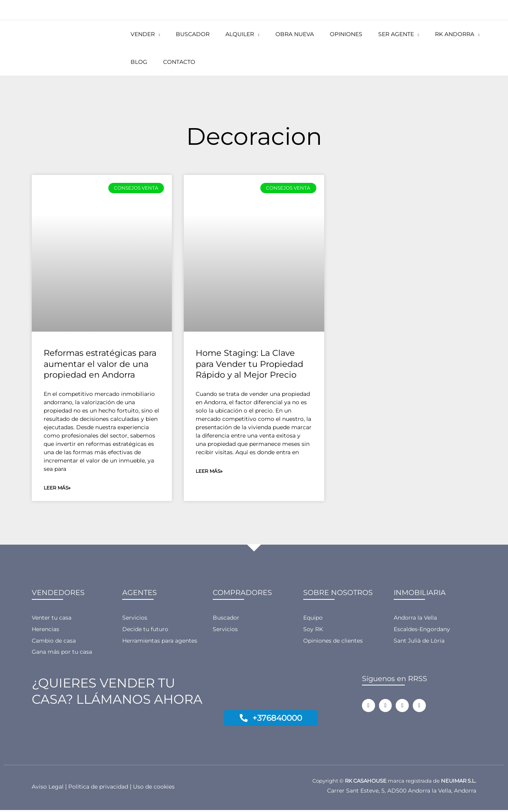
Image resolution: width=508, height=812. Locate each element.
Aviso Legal (48, 788)
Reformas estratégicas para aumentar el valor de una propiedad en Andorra (100, 364)
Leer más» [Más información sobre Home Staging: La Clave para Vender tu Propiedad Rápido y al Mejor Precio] (209, 471)
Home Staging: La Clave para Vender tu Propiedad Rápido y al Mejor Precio (249, 364)
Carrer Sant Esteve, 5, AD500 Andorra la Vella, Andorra (397, 792)
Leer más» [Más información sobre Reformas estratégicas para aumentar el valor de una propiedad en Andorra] (57, 488)
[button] (153, 34)
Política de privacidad (102, 788)
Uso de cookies (160, 788)
